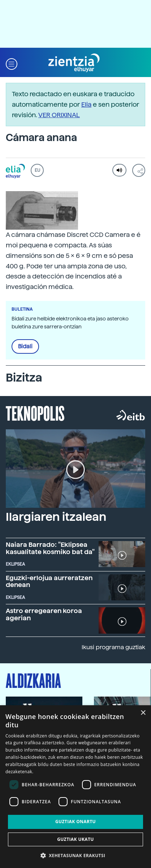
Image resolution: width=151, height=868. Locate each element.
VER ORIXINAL (59, 115)
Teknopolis (35, 413)
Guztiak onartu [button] (75, 822)
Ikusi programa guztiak (113, 647)
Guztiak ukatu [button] (75, 839)
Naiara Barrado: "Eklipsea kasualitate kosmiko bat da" (50, 548)
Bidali (25, 346)
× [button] (143, 713)
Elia (86, 104)
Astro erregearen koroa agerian (44, 614)
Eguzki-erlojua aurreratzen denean (49, 581)
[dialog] (75, 787)
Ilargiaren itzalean (56, 517)
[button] (12, 63)
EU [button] (37, 170)
